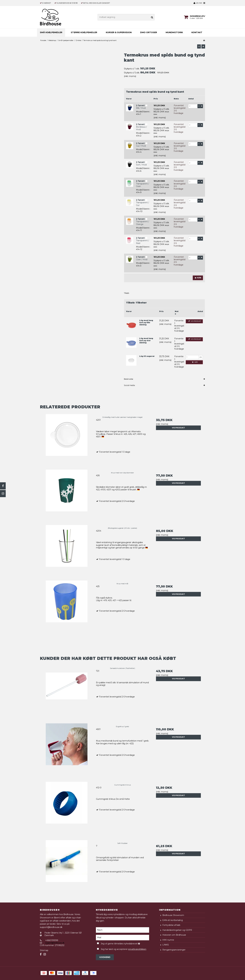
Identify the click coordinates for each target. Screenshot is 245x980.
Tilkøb (127, 293)
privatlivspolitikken (137, 949)
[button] (199, 46)
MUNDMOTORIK (174, 32)
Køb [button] (197, 278)
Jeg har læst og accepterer (123, 949)
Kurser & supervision (119, 32)
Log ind (198, 3)
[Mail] (122, 937)
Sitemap (44, 950)
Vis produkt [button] (194, 321)
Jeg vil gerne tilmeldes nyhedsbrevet (125, 943)
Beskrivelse (129, 379)
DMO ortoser (149, 32)
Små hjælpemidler (51, 32)
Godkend (105, 957)
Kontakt (197, 32)
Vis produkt (178, 428)
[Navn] (122, 930)
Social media (129, 385)
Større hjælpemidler (84, 32)
